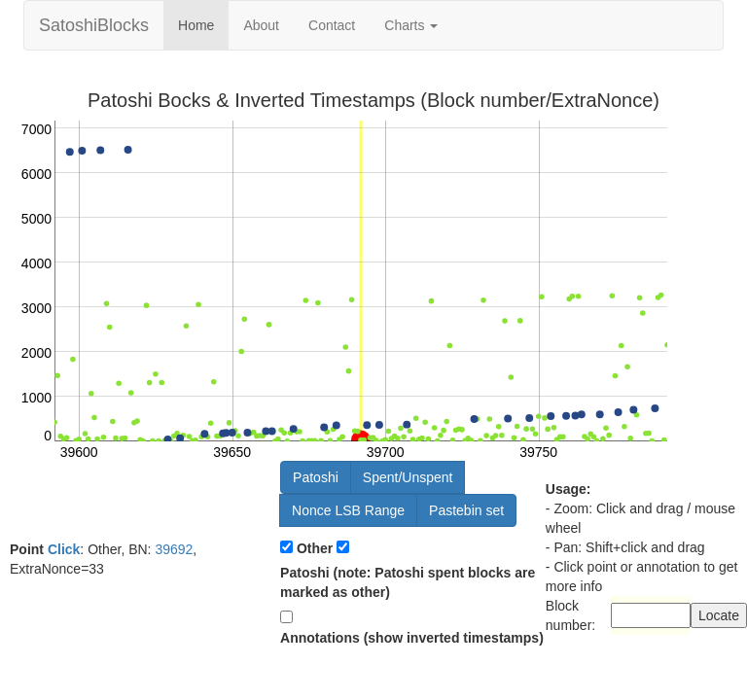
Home (196, 25)
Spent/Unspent (408, 477)
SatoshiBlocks (94, 25)
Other (315, 548)
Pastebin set (466, 510)
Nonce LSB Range (348, 510)
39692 (174, 549)
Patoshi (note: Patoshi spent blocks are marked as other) (408, 582)
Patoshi (316, 477)
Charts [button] (411, 25)
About (261, 25)
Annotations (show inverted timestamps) (412, 638)
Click (64, 549)
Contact (332, 25)
